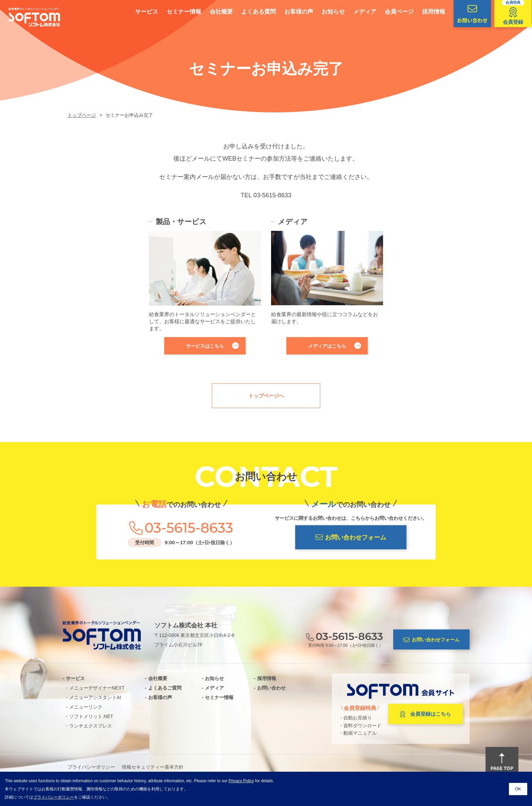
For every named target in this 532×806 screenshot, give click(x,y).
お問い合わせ (271, 688)
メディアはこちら (335, 346)
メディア (355, 12)
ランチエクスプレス (91, 726)
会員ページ (389, 12)
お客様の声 (289, 12)
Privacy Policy (241, 781)
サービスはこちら (212, 346)
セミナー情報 (174, 12)
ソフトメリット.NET (91, 716)
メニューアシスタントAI (95, 697)
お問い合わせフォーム (351, 537)
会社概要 (211, 12)
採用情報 (424, 12)
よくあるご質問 (165, 688)
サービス (137, 12)
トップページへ (266, 396)
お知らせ (323, 12)
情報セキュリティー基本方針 (153, 767)
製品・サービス (181, 222)
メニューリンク (86, 707)
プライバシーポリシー (91, 767)
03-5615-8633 (272, 195)
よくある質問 (249, 12)
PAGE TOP (502, 763)
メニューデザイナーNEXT (97, 688)
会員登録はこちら (425, 714)
